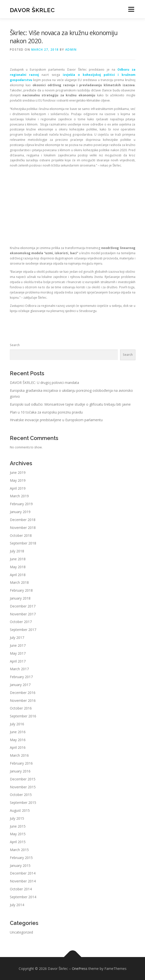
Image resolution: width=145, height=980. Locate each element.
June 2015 (18, 826)
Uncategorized (21, 932)
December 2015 (23, 779)
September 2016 (23, 716)
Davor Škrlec (32, 10)
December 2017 (23, 606)
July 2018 (17, 551)
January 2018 (20, 598)
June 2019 (18, 472)
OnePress (80, 969)
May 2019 (18, 480)
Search (15, 345)
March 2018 (19, 582)
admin (71, 50)
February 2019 (21, 504)
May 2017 (18, 653)
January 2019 (20, 512)
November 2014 (23, 881)
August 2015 (20, 810)
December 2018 (23, 520)
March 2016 (19, 755)
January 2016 (20, 771)
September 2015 (23, 803)
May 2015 (18, 834)
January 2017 (20, 685)
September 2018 (23, 543)
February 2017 (21, 677)
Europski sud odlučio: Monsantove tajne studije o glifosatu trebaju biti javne (70, 404)
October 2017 (21, 622)
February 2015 (21, 858)
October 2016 (21, 708)
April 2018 (18, 575)
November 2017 (23, 614)
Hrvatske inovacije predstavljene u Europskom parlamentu (56, 420)
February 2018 (21, 590)
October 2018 (21, 535)
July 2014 (17, 905)
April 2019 (18, 488)
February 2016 (21, 763)
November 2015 (23, 787)
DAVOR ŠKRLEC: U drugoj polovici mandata (44, 383)
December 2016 (23, 693)
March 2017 (19, 669)
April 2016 (18, 747)
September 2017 (23, 630)
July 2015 (17, 818)
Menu (131, 9)
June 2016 (18, 732)
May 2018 (18, 567)
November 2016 (23, 700)
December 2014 (23, 873)
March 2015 (19, 850)
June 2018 (18, 559)
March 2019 (19, 496)
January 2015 (20, 865)
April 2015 (18, 842)
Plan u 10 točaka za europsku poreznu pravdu (46, 412)
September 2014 (23, 897)
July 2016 (17, 724)
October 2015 (21, 795)
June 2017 (18, 645)
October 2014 (21, 889)
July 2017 (17, 637)
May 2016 (18, 740)
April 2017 (18, 661)
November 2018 (23, 528)
